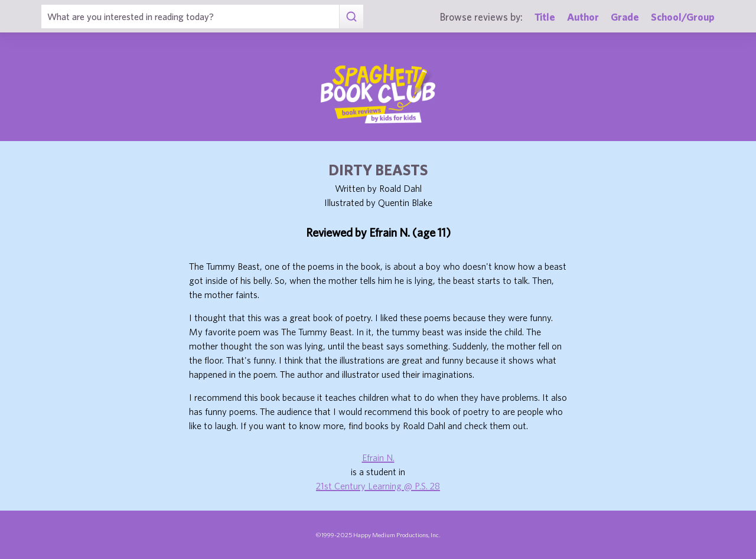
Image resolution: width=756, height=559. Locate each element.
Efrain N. (378, 457)
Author (583, 17)
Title (545, 17)
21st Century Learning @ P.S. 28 (378, 486)
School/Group (683, 17)
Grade (625, 17)
